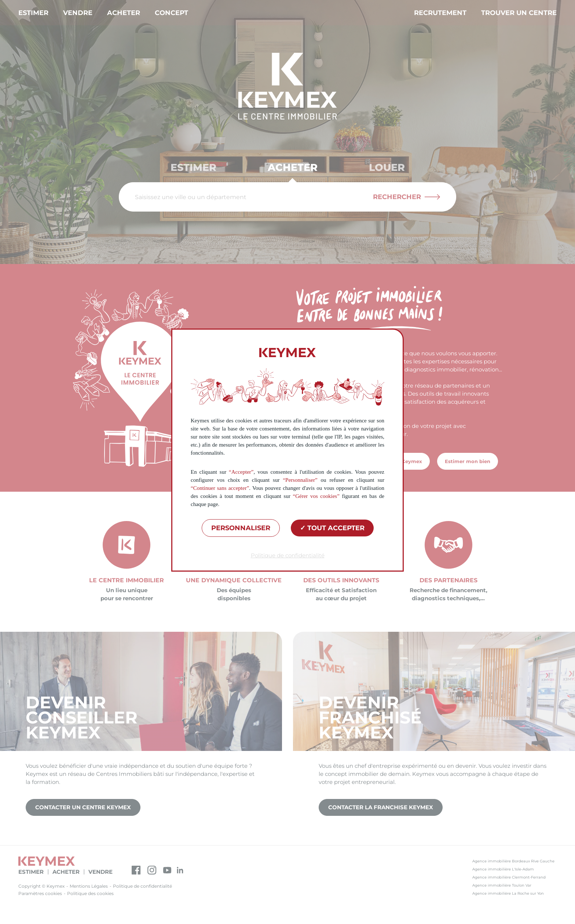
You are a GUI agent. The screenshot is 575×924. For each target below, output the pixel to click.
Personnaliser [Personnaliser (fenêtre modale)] (241, 528)
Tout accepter (332, 528)
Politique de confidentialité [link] (288, 555)
